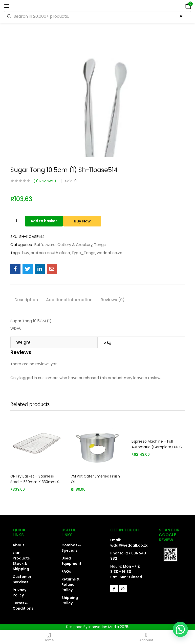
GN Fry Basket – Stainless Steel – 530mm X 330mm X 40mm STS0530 (35, 482)
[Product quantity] (17, 220)
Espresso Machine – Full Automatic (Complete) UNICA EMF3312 (158, 447)
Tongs (100, 245)
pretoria (38, 253)
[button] (187, 5)
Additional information (69, 300)
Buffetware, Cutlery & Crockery (63, 245)
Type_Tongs (83, 253)
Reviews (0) (113, 300)
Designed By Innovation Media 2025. (97, 627)
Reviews (45, 181)
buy (26, 253)
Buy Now (89, 220)
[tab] (26, 301)
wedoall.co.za (110, 253)
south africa (59, 253)
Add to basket (46, 220)
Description (26, 300)
